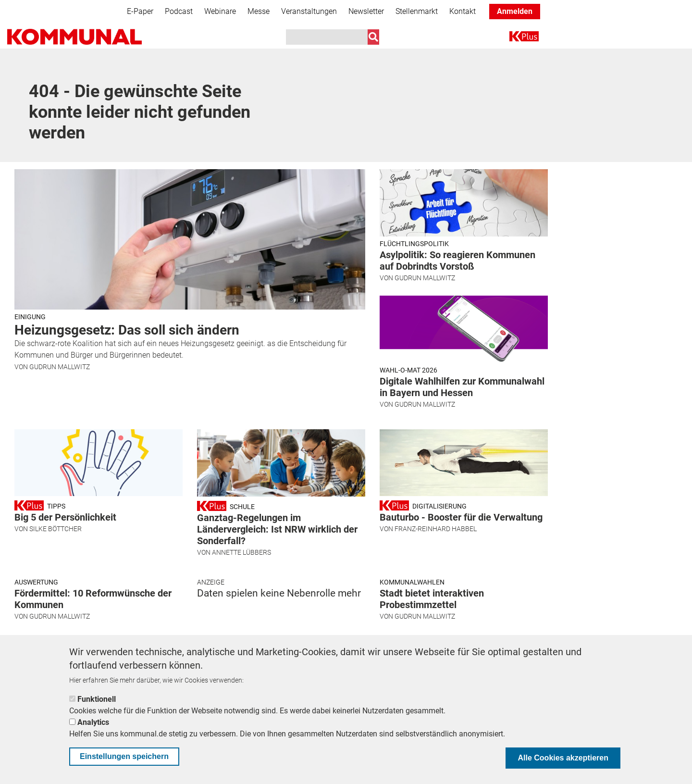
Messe (259, 11)
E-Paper (140, 11)
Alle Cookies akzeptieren (563, 758)
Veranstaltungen (309, 11)
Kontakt (463, 11)
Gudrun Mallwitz (60, 367)
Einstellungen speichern (124, 756)
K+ (515, 38)
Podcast (179, 11)
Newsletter (366, 11)
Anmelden (515, 11)
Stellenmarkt (417, 11)
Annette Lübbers (241, 552)
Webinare (220, 11)
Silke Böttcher (56, 529)
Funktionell (97, 699)
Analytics (93, 722)
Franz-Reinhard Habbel (436, 529)
